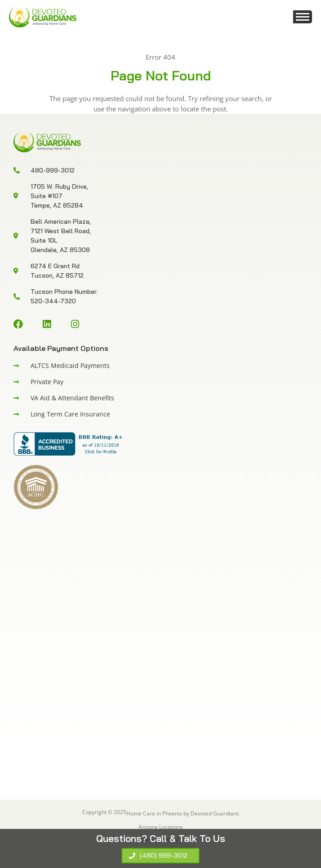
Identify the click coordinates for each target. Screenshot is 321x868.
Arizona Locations (161, 827)
